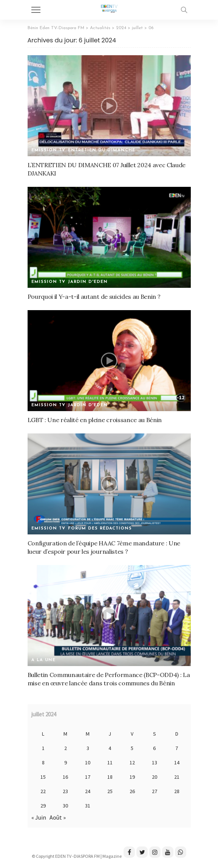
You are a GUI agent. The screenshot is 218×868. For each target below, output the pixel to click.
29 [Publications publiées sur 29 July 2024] (43, 806)
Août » (58, 817)
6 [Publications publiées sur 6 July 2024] (154, 748)
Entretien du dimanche (102, 150)
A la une (43, 660)
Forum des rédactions (100, 529)
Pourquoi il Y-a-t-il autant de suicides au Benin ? (94, 297)
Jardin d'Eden (88, 282)
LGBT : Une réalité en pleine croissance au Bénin (95, 420)
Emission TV (48, 150)
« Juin (39, 817)
